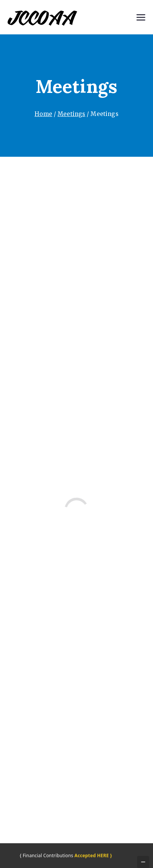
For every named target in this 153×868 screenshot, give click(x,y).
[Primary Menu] (141, 17)
